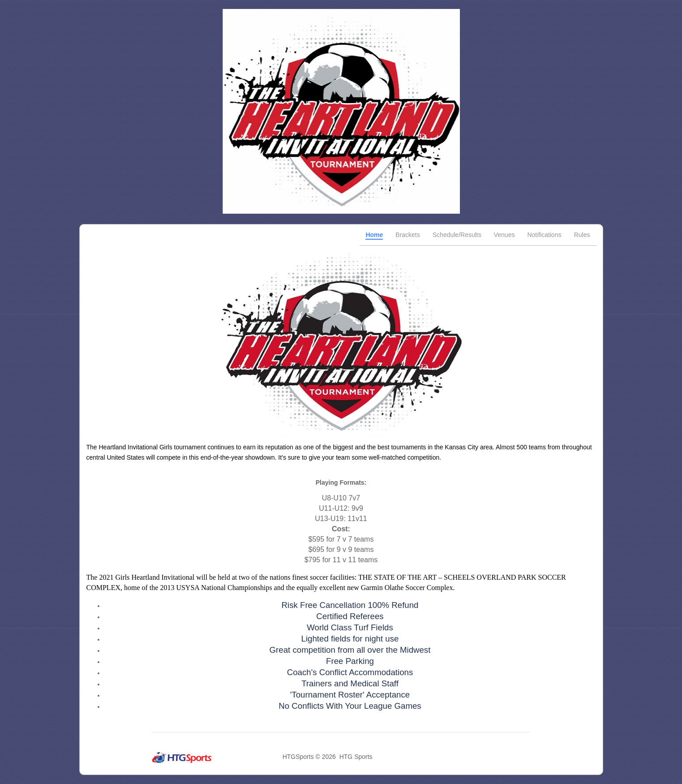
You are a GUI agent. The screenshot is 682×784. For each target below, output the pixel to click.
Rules (582, 235)
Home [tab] (374, 235)
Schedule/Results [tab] (457, 235)
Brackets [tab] (407, 235)
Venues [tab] (504, 235)
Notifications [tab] (544, 235)
